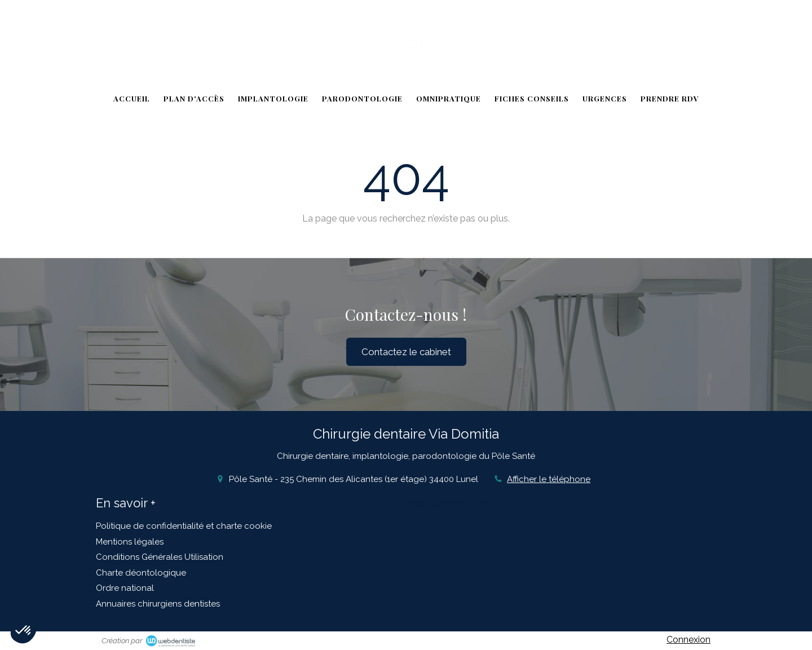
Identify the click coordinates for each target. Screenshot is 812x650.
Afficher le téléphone (549, 479)
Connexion (689, 640)
